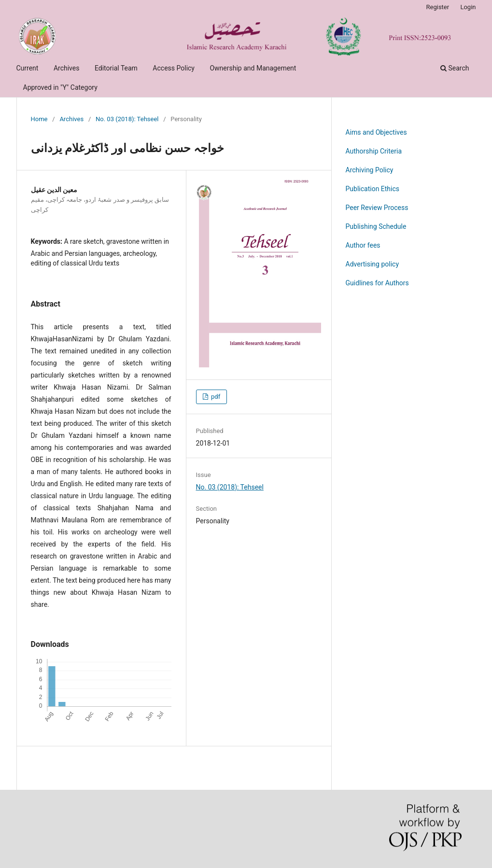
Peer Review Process (377, 208)
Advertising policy (373, 264)
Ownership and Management (253, 68)
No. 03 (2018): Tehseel (127, 119)
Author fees (363, 245)
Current (28, 68)
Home (39, 119)
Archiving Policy (370, 170)
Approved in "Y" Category (60, 87)
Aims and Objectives (376, 132)
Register (438, 7)
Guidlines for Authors (377, 283)
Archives (67, 68)
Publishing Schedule (376, 226)
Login (468, 7)
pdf (215, 397)
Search (455, 68)
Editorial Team (116, 68)
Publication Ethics (373, 189)
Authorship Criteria (374, 151)
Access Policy (174, 68)
